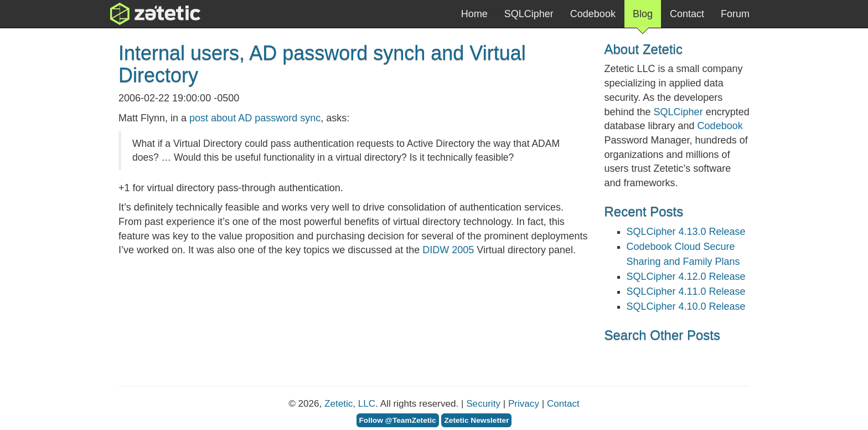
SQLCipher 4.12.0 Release (686, 277)
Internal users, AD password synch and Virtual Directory (322, 64)
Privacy (524, 404)
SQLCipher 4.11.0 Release (686, 291)
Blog (643, 18)
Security (483, 404)
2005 (448, 250)
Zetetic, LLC (350, 404)
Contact (687, 14)
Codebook (593, 14)
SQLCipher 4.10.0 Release (686, 306)
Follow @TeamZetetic (398, 420)
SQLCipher (529, 14)
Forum (735, 14)
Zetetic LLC (144, 14)
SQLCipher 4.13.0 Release (686, 232)
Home (474, 14)
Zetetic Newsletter (476, 420)
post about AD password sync (255, 118)
